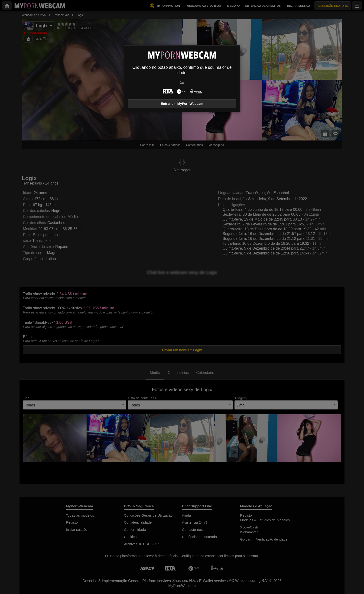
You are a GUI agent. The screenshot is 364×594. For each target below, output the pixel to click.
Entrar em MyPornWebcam (182, 104)
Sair (182, 82)
